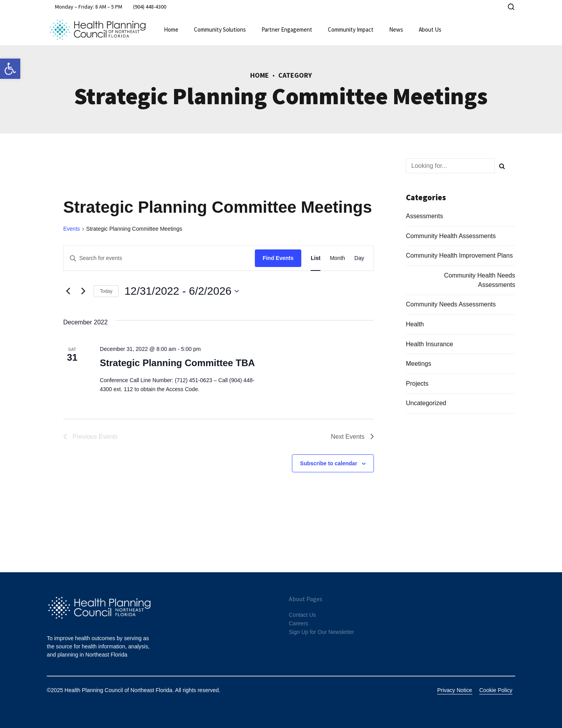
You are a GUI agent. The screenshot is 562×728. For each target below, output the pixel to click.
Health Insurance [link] (430, 344)
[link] (10, 69)
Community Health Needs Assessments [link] (480, 280)
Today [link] (106, 291)
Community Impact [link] (351, 29)
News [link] (396, 29)
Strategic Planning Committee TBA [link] (177, 363)
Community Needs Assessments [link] (451, 304)
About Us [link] (430, 29)
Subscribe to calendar (329, 463)
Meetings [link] (419, 364)
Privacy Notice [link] (454, 690)
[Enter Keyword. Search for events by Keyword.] (159, 258)
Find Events (278, 258)
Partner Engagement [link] (287, 29)
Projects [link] (417, 384)
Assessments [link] (424, 216)
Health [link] (415, 324)
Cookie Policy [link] (496, 690)
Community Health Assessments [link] (451, 236)
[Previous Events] (68, 291)
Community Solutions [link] (220, 29)
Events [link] (72, 229)
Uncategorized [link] (426, 403)
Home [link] (171, 29)
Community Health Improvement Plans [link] (459, 255)
